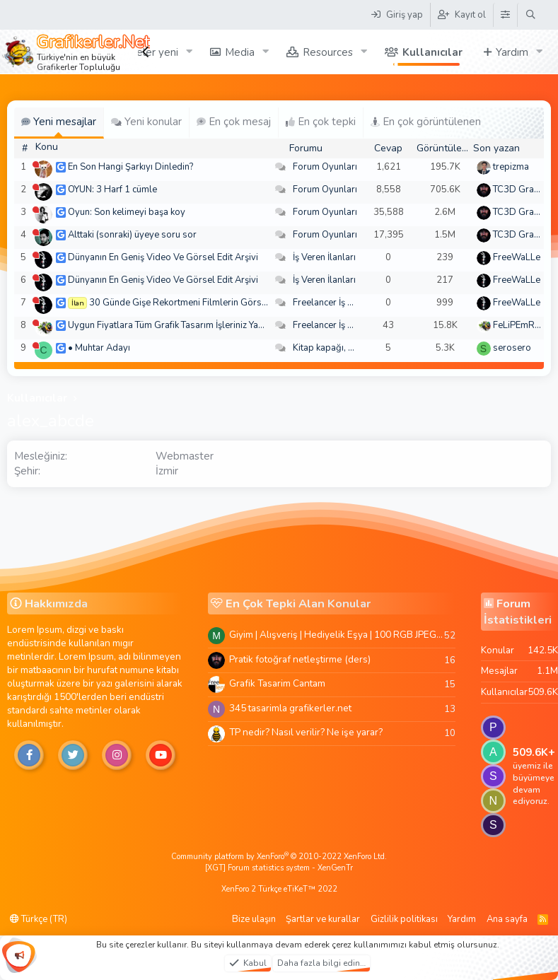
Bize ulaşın (254, 919)
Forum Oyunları (325, 167)
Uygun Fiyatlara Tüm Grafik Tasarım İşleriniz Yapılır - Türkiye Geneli (204, 325)
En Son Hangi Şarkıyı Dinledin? (130, 167)
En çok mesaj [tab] (234, 122)
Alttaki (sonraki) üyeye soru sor (132, 235)
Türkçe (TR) (39, 919)
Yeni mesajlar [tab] (59, 122)
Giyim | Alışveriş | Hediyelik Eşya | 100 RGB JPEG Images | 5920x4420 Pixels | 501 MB (337, 635)
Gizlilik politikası (404, 919)
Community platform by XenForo (279, 857)
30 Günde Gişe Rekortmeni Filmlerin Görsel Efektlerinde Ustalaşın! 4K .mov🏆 (250, 303)
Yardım (512, 52)
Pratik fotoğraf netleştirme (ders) (300, 659)
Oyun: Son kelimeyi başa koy (127, 212)
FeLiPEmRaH (520, 325)
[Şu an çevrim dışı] (36, 164)
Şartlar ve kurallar (323, 919)
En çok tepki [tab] (321, 122)
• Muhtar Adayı (99, 348)
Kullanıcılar (432, 52)
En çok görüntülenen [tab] (426, 122)
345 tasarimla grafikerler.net (290, 708)
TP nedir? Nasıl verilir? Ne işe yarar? (306, 732)
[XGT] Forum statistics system (279, 868)
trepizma (511, 167)
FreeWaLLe (517, 257)
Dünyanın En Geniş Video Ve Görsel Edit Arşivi (163, 257)
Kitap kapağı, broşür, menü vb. (355, 348)
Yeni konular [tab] (146, 122)
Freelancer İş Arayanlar (341, 303)
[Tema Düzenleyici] (505, 15)
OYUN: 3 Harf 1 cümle (112, 189)
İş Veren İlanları (324, 257)
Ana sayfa (507, 919)
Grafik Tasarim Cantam (277, 683)
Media (240, 52)
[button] (190, 52)
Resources (328, 52)
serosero (512, 348)
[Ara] (531, 15)
